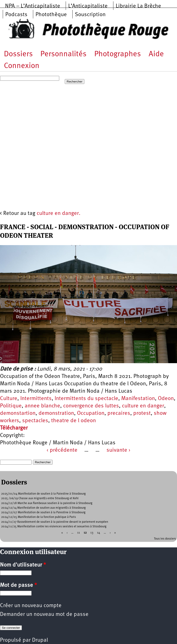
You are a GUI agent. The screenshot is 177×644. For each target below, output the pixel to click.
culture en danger (143, 406)
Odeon (166, 399)
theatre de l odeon (74, 421)
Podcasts (16, 15)
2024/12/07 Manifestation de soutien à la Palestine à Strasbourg (43, 512)
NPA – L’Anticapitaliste (33, 6)
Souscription (90, 15)
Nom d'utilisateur (23, 565)
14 (99, 533)
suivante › (118, 450)
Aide (156, 54)
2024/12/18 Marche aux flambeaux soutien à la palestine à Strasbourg (47, 503)
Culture (9, 399)
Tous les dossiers (165, 539)
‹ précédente (62, 450)
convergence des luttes (91, 406)
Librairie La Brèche (138, 6)
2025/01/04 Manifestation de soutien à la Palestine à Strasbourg (43, 494)
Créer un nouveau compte (31, 606)
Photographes (118, 54)
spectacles (35, 421)
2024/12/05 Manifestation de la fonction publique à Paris (38, 517)
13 (92, 533)
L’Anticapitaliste (88, 6)
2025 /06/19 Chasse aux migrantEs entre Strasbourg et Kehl (40, 498)
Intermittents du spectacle (86, 399)
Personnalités (63, 54)
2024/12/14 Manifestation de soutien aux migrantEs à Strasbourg (43, 508)
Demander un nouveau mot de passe (44, 614)
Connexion (22, 66)
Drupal (40, 640)
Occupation (91, 413)
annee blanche (42, 406)
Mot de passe (18, 585)
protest (142, 413)
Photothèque (51, 15)
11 (79, 533)
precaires (119, 413)
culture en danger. (59, 214)
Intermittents (36, 399)
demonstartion (18, 413)
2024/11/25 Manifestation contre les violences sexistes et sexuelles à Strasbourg (54, 527)
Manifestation (138, 399)
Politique (11, 406)
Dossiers (18, 54)
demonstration (56, 413)
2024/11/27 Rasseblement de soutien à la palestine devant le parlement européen (55, 522)
